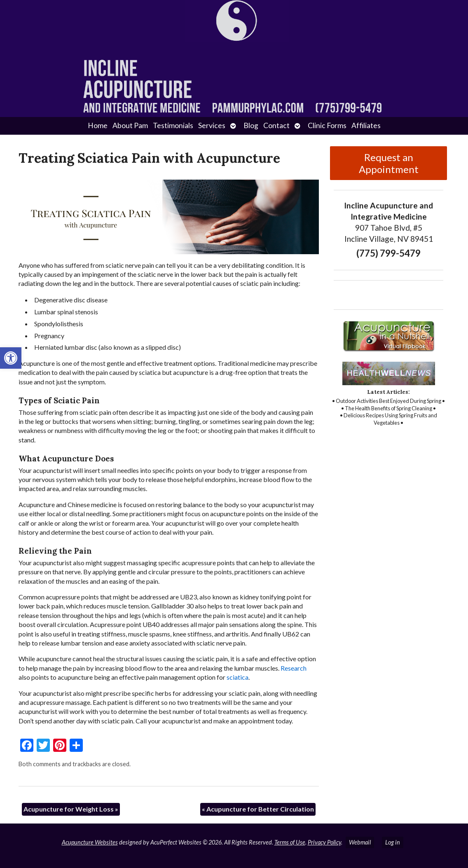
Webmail (360, 842)
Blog (251, 125)
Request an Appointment (389, 163)
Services (212, 125)
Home (98, 125)
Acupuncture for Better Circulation (258, 809)
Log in (393, 842)
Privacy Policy (324, 842)
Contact (276, 125)
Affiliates (366, 125)
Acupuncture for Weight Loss (71, 809)
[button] (11, 358)
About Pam (130, 125)
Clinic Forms (327, 125)
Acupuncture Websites (90, 842)
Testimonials (173, 125)
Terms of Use (290, 842)
